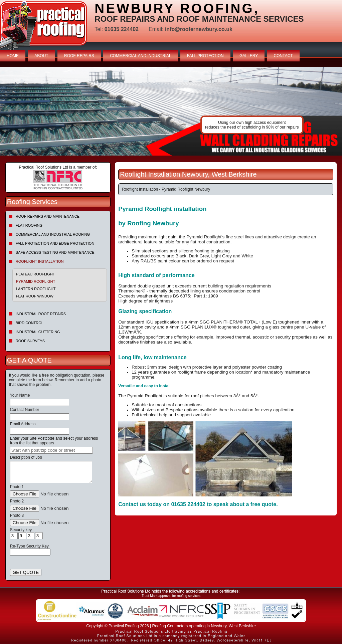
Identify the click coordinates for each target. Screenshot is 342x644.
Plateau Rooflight (36, 274)
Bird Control (30, 323)
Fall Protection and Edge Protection (55, 243)
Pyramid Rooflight (36, 281)
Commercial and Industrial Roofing (53, 234)
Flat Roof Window (35, 296)
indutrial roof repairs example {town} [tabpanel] (171, 111)
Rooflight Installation (40, 261)
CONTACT (283, 56)
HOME (13, 56)
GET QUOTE (26, 572)
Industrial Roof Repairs (41, 314)
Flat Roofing (29, 225)
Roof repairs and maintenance (48, 216)
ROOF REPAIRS (79, 56)
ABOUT (41, 56)
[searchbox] (51, 450)
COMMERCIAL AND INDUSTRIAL (141, 56)
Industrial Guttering (38, 332)
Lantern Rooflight (36, 289)
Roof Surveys (30, 341)
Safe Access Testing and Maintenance (55, 252)
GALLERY (249, 56)
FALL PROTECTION (205, 56)
